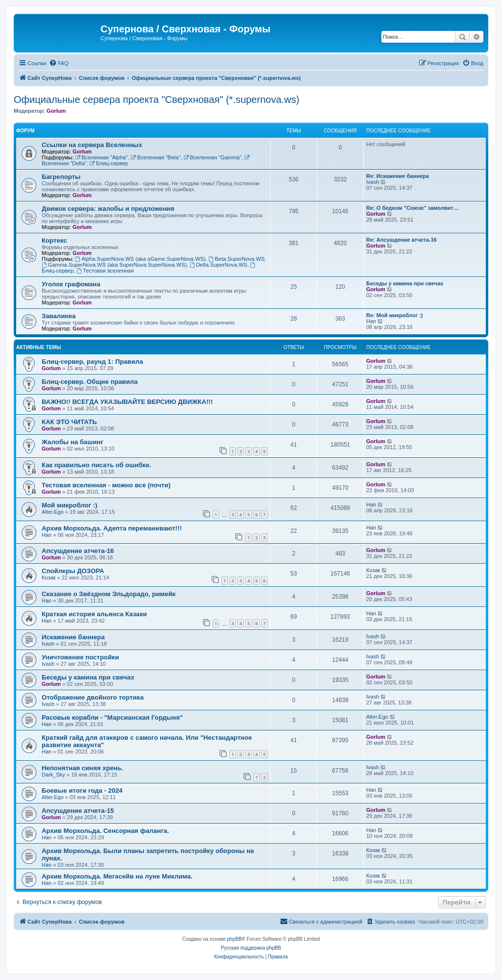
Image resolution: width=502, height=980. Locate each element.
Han (371, 321)
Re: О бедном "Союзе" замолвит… (412, 208)
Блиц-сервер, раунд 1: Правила (92, 362)
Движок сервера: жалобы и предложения (108, 209)
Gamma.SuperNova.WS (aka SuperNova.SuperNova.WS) (114, 265)
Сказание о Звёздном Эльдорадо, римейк (109, 594)
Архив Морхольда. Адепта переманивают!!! (112, 528)
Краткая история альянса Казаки (94, 614)
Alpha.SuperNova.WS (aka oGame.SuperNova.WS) (140, 259)
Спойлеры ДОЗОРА (73, 571)
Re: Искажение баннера (398, 176)
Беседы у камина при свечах (405, 283)
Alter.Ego (53, 512)
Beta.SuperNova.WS (236, 259)
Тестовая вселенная (105, 271)
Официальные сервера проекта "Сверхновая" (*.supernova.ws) (157, 100)
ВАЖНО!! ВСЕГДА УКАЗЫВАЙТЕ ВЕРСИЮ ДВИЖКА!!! (127, 402)
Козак (49, 578)
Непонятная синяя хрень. (83, 768)
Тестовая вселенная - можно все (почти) (106, 485)
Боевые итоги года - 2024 (82, 791)
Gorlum (56, 111)
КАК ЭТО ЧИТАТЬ (69, 422)
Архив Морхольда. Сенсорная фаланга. (105, 831)
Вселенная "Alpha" (101, 157)
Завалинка (59, 316)
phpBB (234, 939)
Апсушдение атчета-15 (78, 811)
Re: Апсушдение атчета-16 (402, 240)
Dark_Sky (53, 775)
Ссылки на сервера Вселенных (92, 145)
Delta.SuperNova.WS (218, 265)
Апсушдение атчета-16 (78, 551)
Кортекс (54, 240)
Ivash (373, 182)
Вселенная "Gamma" (212, 157)
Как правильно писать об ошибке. (96, 465)
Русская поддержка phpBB (251, 948)
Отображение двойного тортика (93, 697)
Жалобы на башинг (73, 442)
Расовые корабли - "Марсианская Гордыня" (112, 717)
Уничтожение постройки (80, 657)
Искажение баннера (73, 637)
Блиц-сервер (109, 163)
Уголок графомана (71, 284)
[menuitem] (59, 63)
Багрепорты (61, 177)
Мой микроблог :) (69, 505)
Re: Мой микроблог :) (394, 315)
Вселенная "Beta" (156, 157)
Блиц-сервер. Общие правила (90, 382)
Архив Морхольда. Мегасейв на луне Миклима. (117, 876)
